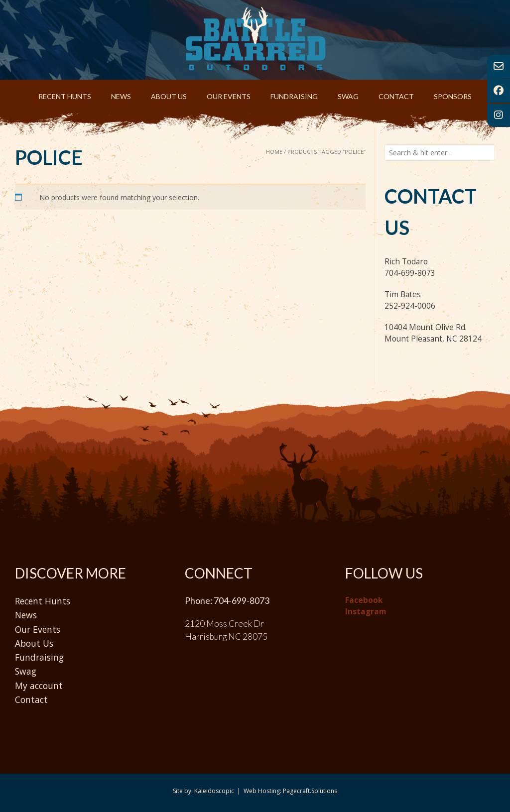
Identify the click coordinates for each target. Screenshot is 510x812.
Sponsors (453, 96)
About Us (169, 96)
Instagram (366, 612)
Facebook (364, 600)
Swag (348, 96)
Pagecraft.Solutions (310, 791)
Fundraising (294, 96)
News (121, 96)
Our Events (229, 96)
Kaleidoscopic (214, 791)
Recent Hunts (65, 96)
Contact (396, 96)
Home (274, 152)
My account (39, 686)
